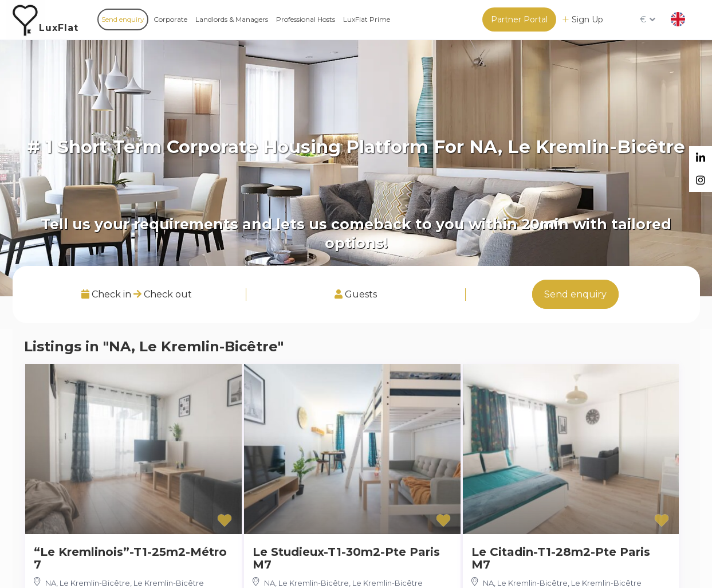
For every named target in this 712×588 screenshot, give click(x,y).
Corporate (170, 19)
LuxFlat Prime (367, 19)
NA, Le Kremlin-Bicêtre (88, 583)
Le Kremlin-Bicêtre (169, 583)
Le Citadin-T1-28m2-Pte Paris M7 (561, 558)
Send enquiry (123, 19)
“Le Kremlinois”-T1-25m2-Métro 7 (130, 558)
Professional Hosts (306, 19)
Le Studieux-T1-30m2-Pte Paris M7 (346, 558)
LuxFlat (59, 28)
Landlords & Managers (232, 19)
